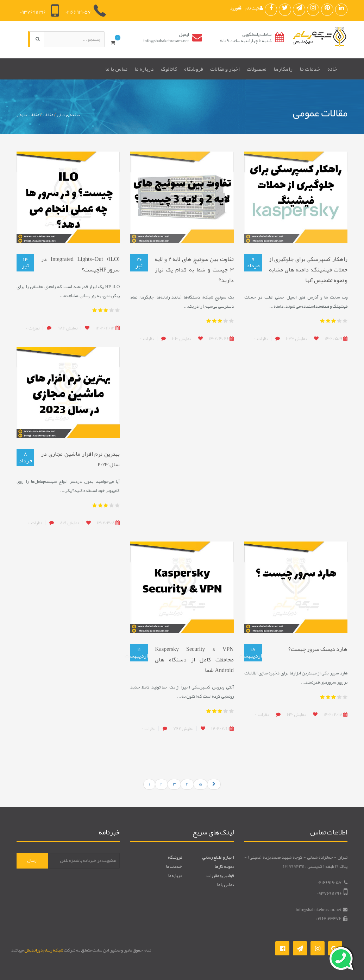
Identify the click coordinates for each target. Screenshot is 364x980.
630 (296, 715)
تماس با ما (116, 69)
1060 (181, 339)
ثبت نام (254, 8)
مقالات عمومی (28, 115)
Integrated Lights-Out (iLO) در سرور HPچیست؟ (80, 264)
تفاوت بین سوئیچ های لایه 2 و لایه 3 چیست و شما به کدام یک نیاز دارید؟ (194, 270)
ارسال (32, 860)
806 (69, 523)
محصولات (257, 69)
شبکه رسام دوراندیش (44, 950)
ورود (236, 8)
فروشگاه (194, 69)
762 (183, 729)
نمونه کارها (224, 866)
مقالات (48, 115)
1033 (296, 339)
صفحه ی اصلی (68, 115)
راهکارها (283, 69)
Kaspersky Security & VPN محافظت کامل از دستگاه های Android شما (194, 660)
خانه (332, 69)
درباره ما (144, 69)
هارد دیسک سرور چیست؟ (318, 649)
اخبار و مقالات (225, 69)
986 (67, 328)
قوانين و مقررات (220, 876)
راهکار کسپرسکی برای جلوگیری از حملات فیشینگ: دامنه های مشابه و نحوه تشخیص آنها (308, 270)
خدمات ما (310, 69)
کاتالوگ (169, 69)
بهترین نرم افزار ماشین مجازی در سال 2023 (80, 459)
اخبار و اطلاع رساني (218, 857)
